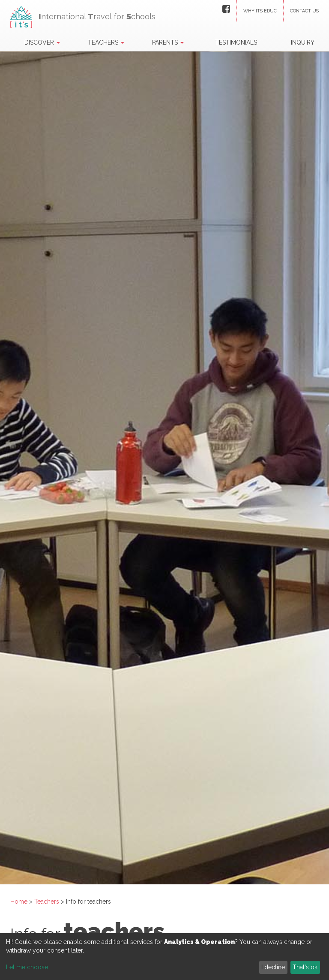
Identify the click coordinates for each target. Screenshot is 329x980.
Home (19, 902)
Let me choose (27, 967)
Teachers (48, 902)
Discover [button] (42, 42)
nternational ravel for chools (83, 14)
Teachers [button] (106, 42)
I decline (273, 967)
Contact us (304, 11)
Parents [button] (168, 42)
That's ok (305, 967)
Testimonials (236, 42)
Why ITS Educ (260, 11)
